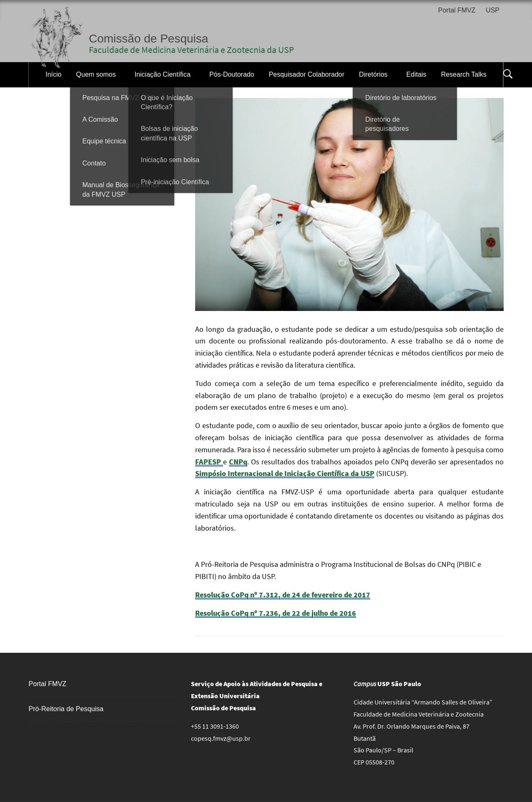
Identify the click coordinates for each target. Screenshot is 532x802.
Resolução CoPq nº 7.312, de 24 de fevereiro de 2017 (283, 595)
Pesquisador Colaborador (307, 74)
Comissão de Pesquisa (148, 39)
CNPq (238, 462)
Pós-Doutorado (232, 74)
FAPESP (209, 462)
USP (493, 10)
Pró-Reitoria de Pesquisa (66, 709)
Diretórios (373, 74)
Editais (417, 74)
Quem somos (96, 74)
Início (53, 74)
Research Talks (464, 74)
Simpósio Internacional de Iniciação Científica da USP (285, 473)
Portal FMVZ (457, 10)
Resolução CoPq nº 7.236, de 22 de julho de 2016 (276, 613)
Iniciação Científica (163, 74)
